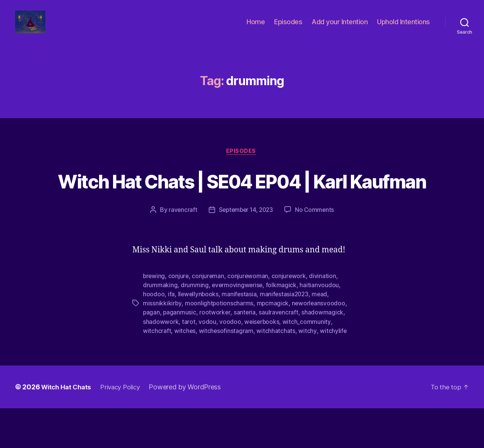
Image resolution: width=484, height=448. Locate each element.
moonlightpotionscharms (219, 343)
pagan (152, 352)
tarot (189, 361)
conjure (179, 316)
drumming (195, 325)
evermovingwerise (238, 325)
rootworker (216, 352)
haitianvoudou (321, 325)
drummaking (160, 325)
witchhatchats (277, 370)
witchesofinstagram (226, 370)
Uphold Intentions (403, 27)
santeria (246, 352)
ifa (171, 334)
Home (256, 27)
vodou (207, 361)
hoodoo (154, 334)
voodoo (230, 361)
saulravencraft (280, 352)
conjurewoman (249, 316)
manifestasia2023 (286, 334)
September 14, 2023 (246, 250)
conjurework (290, 316)
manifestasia (240, 334)
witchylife (334, 370)
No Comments (316, 250)
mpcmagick (273, 343)
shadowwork (161, 361)
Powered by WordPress (192, 427)
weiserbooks (262, 361)
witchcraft (157, 370)
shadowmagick (324, 352)
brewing (154, 316)
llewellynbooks (199, 334)
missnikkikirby (162, 343)
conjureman (209, 316)
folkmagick (282, 325)
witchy (308, 370)
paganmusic (180, 352)
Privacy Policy (125, 427)
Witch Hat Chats (68, 427)
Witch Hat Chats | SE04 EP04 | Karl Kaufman (242, 206)
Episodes (288, 27)
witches (185, 370)
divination (325, 316)
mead (323, 334)
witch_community (307, 361)
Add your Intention (340, 27)
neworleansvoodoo (319, 343)
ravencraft (181, 250)
